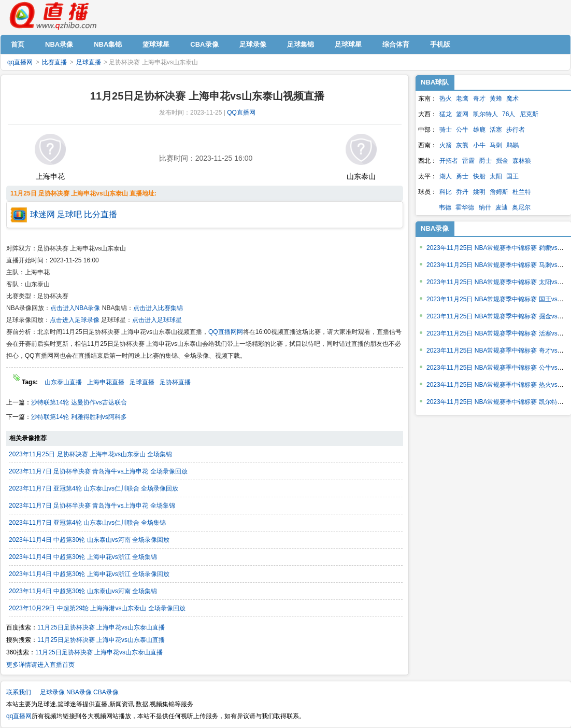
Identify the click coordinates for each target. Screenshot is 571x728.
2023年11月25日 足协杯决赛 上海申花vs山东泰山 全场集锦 (90, 454)
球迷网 (42, 214)
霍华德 (465, 207)
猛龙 (446, 114)
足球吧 (69, 214)
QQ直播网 (241, 113)
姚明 (479, 192)
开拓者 (449, 161)
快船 (479, 176)
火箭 (446, 145)
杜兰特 (522, 192)
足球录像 (52, 692)
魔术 (512, 99)
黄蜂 (496, 99)
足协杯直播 (175, 382)
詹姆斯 (499, 192)
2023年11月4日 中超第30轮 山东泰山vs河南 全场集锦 (83, 591)
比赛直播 (54, 62)
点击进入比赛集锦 (158, 308)
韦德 (445, 207)
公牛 (462, 130)
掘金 (502, 161)
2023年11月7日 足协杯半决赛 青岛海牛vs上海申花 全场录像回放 (98, 471)
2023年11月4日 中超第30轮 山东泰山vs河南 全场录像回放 (89, 540)
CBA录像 (106, 692)
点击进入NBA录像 (75, 308)
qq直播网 (52, 16)
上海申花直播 (106, 382)
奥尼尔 (521, 207)
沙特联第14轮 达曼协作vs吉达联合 (79, 402)
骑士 (446, 130)
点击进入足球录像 (75, 320)
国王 (512, 176)
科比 (446, 192)
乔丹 (462, 192)
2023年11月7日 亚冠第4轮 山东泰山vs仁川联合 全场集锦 (87, 523)
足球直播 (89, 62)
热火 (446, 99)
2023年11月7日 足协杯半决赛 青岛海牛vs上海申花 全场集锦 (92, 506)
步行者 (516, 130)
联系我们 (19, 692)
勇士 (462, 176)
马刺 (496, 145)
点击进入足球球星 (157, 320)
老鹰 (462, 99)
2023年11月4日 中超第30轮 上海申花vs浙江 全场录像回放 (89, 574)
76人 (509, 114)
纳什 (485, 207)
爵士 (486, 161)
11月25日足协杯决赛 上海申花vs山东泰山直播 (101, 627)
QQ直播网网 (226, 332)
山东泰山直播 (63, 382)
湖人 (446, 176)
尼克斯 (529, 114)
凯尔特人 (486, 114)
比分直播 (101, 214)
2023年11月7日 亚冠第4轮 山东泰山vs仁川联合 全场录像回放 (94, 488)
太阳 (496, 176)
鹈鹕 (512, 145)
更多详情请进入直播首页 (40, 665)
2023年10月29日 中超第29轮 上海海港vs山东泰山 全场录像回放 (97, 608)
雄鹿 (479, 130)
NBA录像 (435, 228)
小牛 (479, 145)
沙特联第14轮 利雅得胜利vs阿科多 (79, 417)
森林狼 (522, 161)
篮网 (462, 114)
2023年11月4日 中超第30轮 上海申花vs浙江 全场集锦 (83, 557)
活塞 (496, 130)
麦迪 (502, 207)
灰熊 (462, 145)
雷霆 (468, 161)
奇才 (479, 99)
